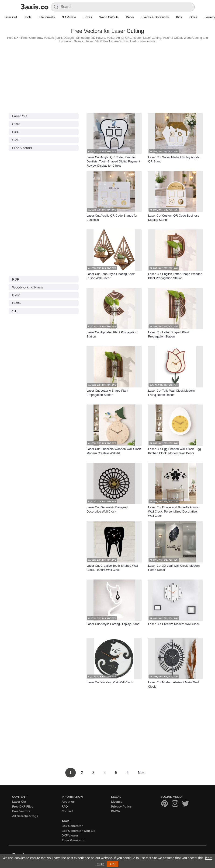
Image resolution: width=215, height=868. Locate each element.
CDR (16, 124)
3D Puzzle (69, 17)
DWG (16, 303)
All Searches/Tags (25, 816)
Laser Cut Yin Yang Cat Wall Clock (110, 682)
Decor (130, 17)
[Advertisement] (107, 77)
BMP (16, 295)
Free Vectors (22, 148)
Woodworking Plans (28, 287)
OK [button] (112, 864)
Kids (179, 17)
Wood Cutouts (109, 17)
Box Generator (72, 826)
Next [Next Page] (142, 773)
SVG (16, 140)
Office (193, 17)
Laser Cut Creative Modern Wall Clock (174, 624)
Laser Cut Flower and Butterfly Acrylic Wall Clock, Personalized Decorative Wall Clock (173, 511)
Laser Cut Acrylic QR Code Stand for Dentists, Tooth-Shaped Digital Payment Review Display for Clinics (113, 161)
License (117, 802)
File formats (47, 17)
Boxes (88, 17)
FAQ (65, 807)
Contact (67, 811)
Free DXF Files (23, 807)
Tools (28, 17)
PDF (16, 279)
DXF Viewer (70, 835)
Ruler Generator (73, 840)
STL (15, 311)
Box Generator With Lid (78, 831)
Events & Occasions (155, 17)
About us (68, 802)
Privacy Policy (121, 807)
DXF (16, 132)
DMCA (116, 811)
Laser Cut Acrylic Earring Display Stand (113, 624)
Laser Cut (10, 17)
